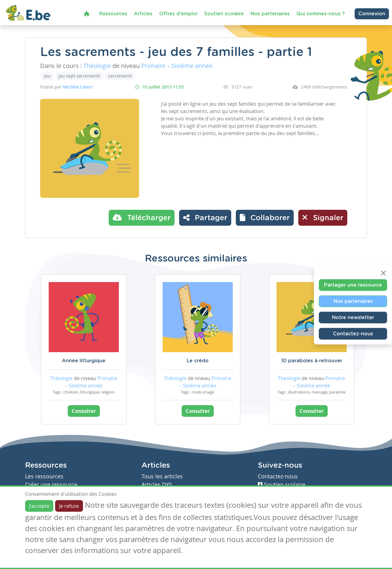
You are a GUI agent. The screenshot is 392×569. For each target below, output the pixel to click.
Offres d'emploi (178, 14)
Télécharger (142, 217)
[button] (265, 218)
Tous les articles (162, 476)
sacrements (120, 76)
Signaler (323, 217)
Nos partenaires (270, 14)
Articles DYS (157, 485)
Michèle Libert (78, 87)
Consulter (84, 411)
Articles (143, 14)
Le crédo (198, 361)
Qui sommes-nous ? (321, 14)
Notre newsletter (353, 318)
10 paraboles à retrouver (312, 361)
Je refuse (69, 506)
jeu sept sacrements (79, 76)
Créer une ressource (51, 485)
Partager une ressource (353, 285)
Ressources (113, 14)
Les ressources (44, 476)
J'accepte (39, 506)
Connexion (372, 14)
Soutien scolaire (224, 14)
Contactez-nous (353, 334)
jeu (47, 76)
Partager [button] (205, 217)
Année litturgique (84, 361)
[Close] (383, 273)
